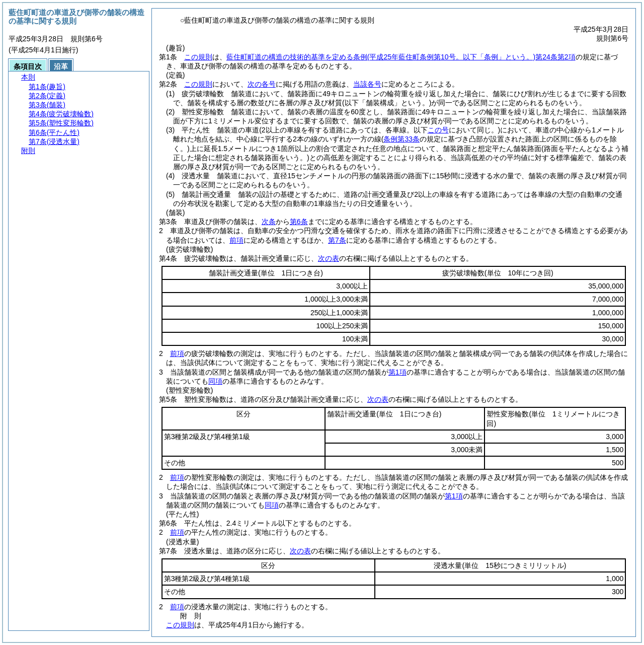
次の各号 (262, 84)
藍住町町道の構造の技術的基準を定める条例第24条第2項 (401, 57)
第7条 (337, 240)
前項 (236, 240)
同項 (215, 381)
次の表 (329, 258)
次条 (269, 222)
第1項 (397, 372)
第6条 (299, 222)
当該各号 (367, 84)
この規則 (198, 57)
